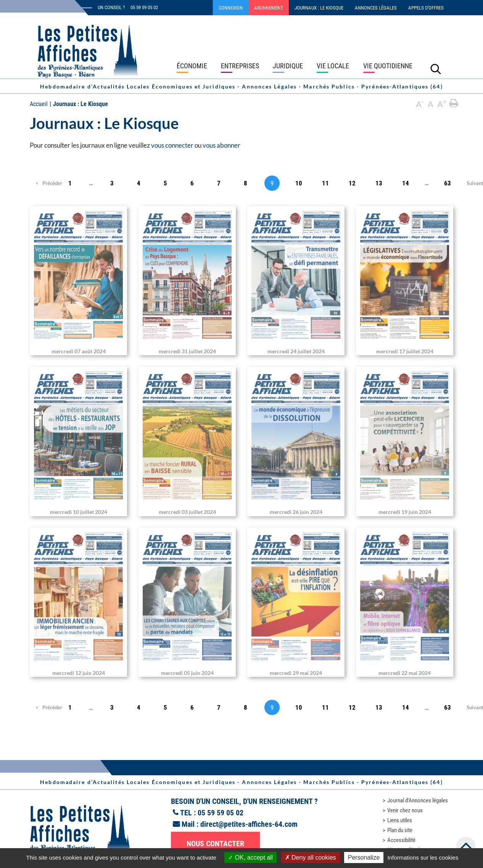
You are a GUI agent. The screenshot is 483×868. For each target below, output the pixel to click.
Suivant (474, 183)
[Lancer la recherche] (436, 69)
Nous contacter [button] (215, 844)
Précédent (47, 183)
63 (448, 183)
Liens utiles (400, 820)
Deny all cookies (311, 858)
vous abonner (221, 145)
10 (299, 183)
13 (379, 183)
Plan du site (400, 830)
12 (352, 183)
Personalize (364, 858)
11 (325, 183)
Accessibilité (401, 840)
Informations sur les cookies (423, 858)
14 (406, 183)
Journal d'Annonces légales (418, 800)
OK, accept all (250, 858)
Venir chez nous (405, 810)
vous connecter (172, 145)
